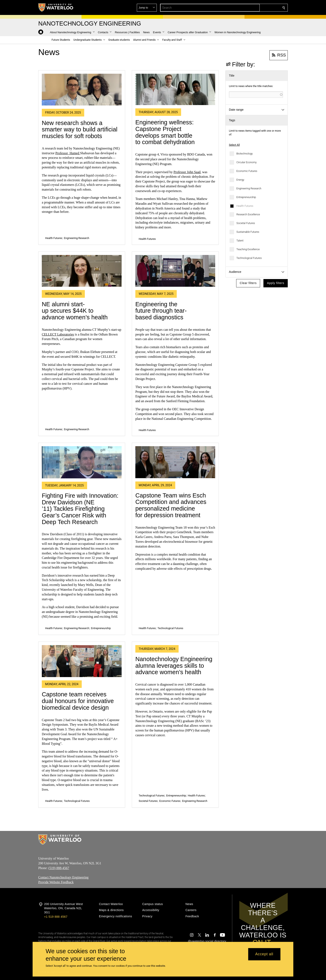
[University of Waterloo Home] (56, 7)
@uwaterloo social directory (207, 941)
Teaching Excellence (248, 249)
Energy (240, 180)
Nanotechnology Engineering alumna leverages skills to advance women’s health (174, 666)
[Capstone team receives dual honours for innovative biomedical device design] (82, 661)
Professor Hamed (68, 153)
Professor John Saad (187, 172)
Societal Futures (246, 223)
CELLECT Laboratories (58, 334)
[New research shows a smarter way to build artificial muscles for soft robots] (82, 90)
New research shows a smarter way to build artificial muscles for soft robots (80, 129)
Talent (240, 241)
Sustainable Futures (248, 232)
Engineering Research (249, 188)
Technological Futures (249, 258)
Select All (234, 145)
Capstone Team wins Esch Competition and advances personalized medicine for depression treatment (171, 505)
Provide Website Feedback (56, 882)
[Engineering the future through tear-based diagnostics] (175, 271)
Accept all (264, 954)
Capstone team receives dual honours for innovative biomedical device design (78, 701)
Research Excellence (248, 214)
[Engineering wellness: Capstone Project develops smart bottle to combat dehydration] (175, 89)
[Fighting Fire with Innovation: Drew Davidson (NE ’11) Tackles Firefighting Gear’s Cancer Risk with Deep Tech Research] (82, 462)
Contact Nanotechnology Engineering (63, 877)
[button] (254, 8)
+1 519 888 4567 (56, 917)
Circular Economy (246, 162)
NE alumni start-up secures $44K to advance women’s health (75, 311)
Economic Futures (247, 171)
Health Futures (245, 206)
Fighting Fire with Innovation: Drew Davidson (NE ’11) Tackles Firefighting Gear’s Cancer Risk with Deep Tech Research (80, 509)
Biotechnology (245, 154)
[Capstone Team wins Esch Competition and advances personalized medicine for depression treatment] (175, 462)
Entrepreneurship (246, 197)
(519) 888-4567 (59, 868)
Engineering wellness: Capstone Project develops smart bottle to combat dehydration (165, 132)
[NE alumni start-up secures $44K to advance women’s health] (82, 271)
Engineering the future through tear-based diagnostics (161, 311)
